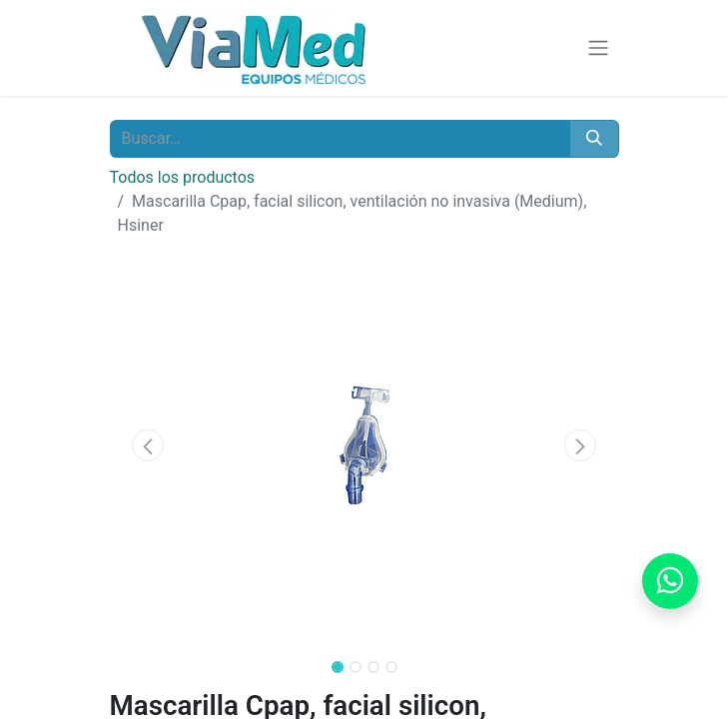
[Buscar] (594, 139)
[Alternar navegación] (598, 48)
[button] (148, 445)
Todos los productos (183, 177)
